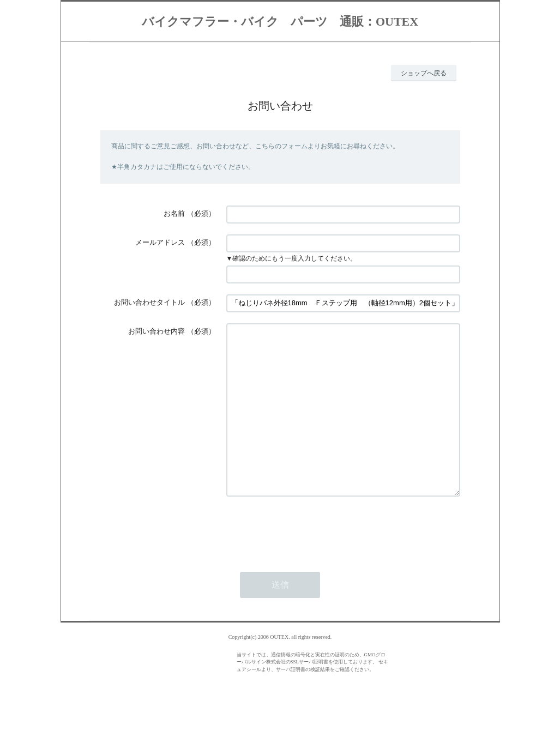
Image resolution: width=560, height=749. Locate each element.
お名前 (174, 213)
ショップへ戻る (424, 73)
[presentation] (309, 561)
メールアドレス (160, 242)
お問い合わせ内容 (156, 331)
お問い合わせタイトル (149, 302)
